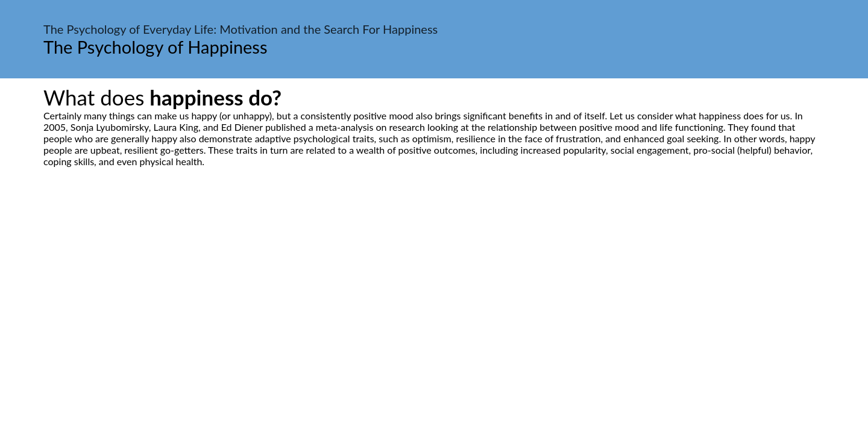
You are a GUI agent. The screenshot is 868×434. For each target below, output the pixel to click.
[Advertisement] (434, 280)
